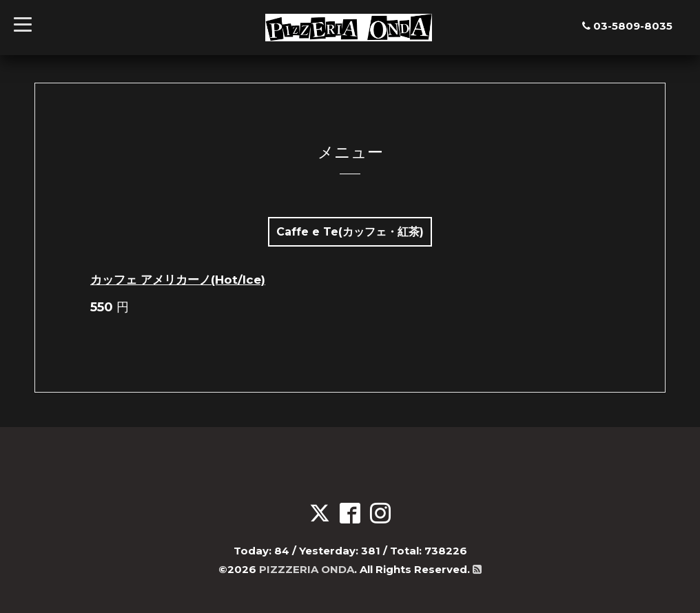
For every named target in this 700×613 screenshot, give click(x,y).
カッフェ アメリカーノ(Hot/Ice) (178, 280)
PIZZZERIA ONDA (307, 569)
